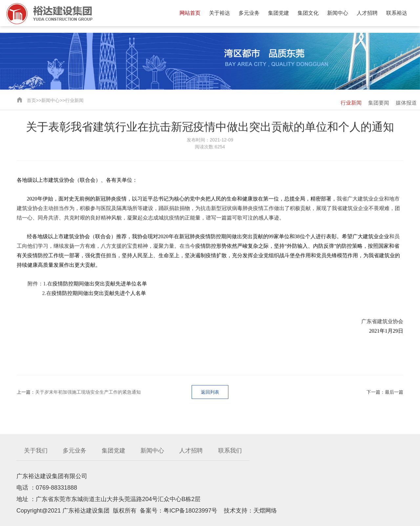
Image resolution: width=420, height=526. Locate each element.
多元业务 (249, 13)
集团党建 (279, 13)
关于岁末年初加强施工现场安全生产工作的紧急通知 (88, 393)
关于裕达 (220, 13)
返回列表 (210, 393)
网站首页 (190, 13)
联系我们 (230, 451)
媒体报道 (406, 103)
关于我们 (36, 451)
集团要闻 (379, 103)
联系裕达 (397, 13)
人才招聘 (367, 13)
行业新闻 (74, 100)
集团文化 (308, 13)
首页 (31, 100)
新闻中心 (338, 13)
